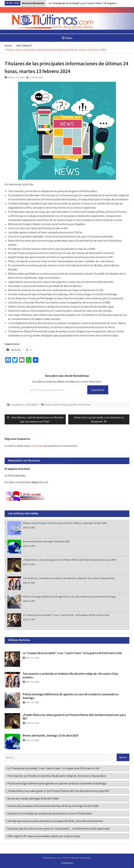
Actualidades (17, 405)
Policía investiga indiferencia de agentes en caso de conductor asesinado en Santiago (69, 597)
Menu (67, 38)
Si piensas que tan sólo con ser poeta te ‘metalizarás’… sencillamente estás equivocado (59, 828)
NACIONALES (32, 405)
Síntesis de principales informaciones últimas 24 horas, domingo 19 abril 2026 (65, 523)
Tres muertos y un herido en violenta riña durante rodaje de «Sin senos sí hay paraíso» (69, 578)
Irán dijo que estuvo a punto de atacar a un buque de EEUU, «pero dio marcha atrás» (55, 821)
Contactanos (67, 863)
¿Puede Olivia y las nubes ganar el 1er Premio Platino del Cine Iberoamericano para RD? (69, 560)
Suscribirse (98, 390)
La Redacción (36, 77)
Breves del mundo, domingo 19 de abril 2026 (46, 541)
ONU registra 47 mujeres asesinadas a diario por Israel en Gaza (44, 836)
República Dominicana (80, 405)
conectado (37, 446)
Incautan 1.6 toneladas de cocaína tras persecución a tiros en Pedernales (50, 813)
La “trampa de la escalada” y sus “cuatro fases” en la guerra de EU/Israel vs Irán (66, 615)
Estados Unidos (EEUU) (56, 405)
